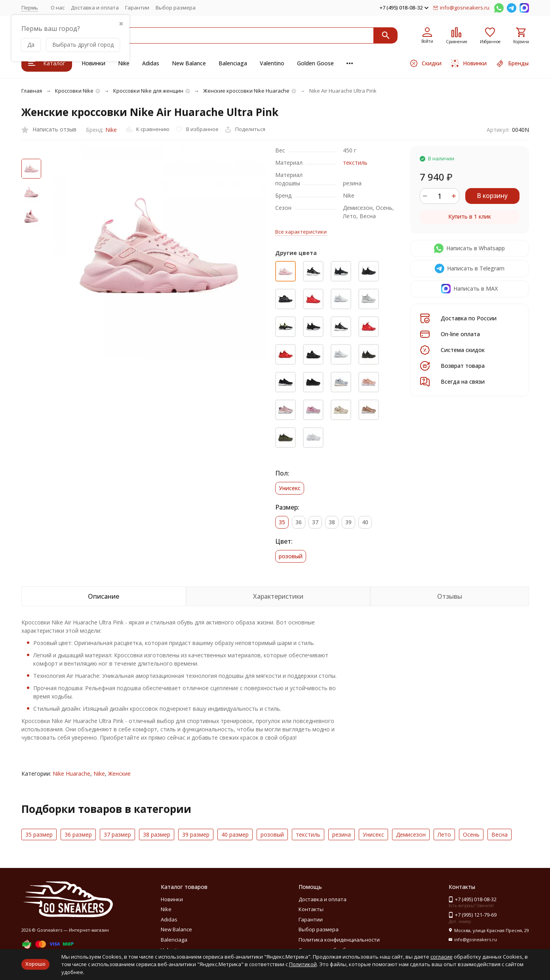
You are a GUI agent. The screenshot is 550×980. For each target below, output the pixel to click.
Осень (471, 834)
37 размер (117, 834)
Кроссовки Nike (74, 91)
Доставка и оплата (95, 8)
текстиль (355, 163)
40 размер (235, 834)
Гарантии (137, 8)
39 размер (196, 834)
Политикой (303, 964)
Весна (500, 834)
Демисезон (411, 834)
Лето (444, 834)
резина (342, 834)
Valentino (272, 63)
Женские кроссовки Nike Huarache (246, 91)
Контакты (311, 909)
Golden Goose (315, 63)
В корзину (492, 196)
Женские (119, 774)
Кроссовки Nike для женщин (148, 91)
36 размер (78, 834)
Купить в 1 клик (470, 216)
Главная (32, 91)
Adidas (151, 63)
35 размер (39, 834)
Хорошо (35, 964)
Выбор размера (176, 8)
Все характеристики (301, 232)
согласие (442, 957)
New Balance (189, 63)
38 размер (157, 834)
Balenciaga (233, 63)
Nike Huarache (71, 774)
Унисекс (373, 834)
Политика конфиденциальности (339, 940)
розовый (272, 834)
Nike (124, 63)
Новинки (93, 63)
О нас (58, 8)
